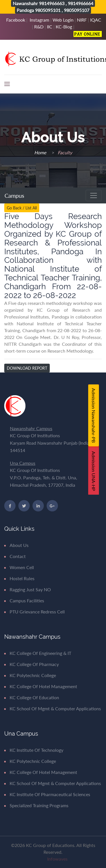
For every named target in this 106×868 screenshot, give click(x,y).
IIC (50, 27)
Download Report (27, 368)
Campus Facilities (24, 600)
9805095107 (77, 10)
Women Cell (19, 567)
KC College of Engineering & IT (38, 653)
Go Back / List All (22, 208)
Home (41, 152)
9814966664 (81, 3)
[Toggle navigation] (94, 195)
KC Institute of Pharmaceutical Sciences (47, 794)
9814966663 (52, 3)
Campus (15, 195)
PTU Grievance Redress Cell (34, 612)
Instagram (39, 20)
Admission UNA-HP (94, 471)
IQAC (96, 20)
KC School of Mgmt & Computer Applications (53, 708)
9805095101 (48, 10)
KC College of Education (32, 697)
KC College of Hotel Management (41, 686)
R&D (39, 27)
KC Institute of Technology (34, 750)
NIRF (82, 20)
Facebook (16, 20)
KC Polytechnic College (30, 675)
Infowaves (57, 859)
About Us (16, 545)
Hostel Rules (19, 578)
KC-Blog (64, 27)
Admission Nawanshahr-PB (94, 415)
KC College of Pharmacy (32, 664)
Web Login (63, 20)
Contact (15, 556)
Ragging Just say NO (28, 589)
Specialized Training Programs (36, 805)
